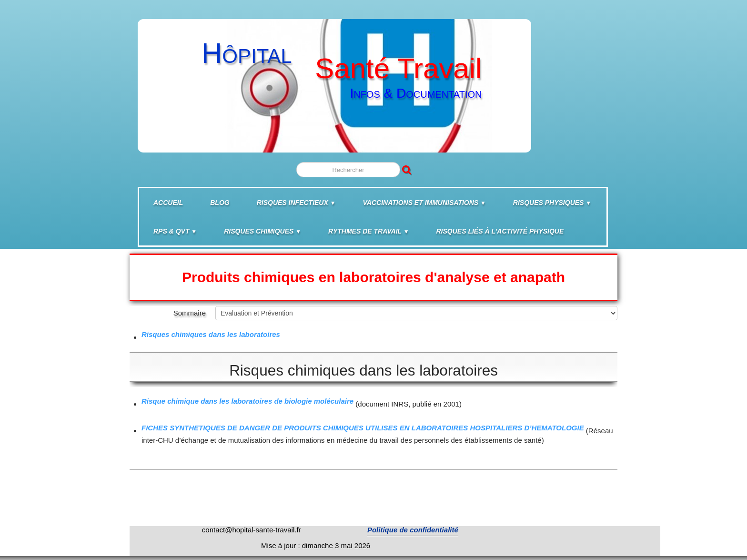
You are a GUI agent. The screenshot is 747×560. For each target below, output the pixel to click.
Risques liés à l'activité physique (500, 231)
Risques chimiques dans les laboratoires (211, 334)
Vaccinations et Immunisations (424, 203)
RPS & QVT (175, 231)
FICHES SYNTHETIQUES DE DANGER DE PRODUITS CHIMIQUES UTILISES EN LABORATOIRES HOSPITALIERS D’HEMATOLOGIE (363, 428)
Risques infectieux (296, 203)
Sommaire (190, 313)
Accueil (168, 203)
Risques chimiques (262, 231)
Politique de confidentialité (413, 530)
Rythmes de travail (368, 231)
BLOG (220, 203)
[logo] (333, 81)
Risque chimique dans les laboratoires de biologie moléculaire (247, 401)
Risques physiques (552, 203)
